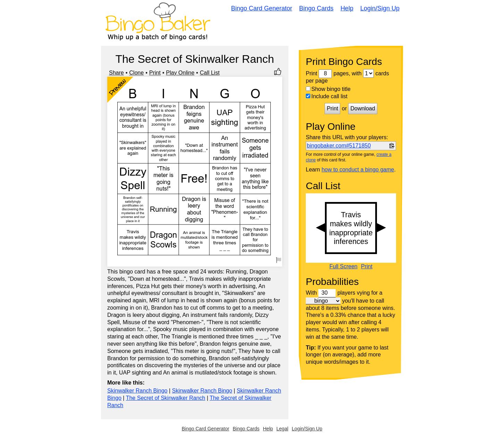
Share (116, 73)
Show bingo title (328, 89)
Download (363, 108)
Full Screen (343, 267)
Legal (282, 429)
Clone (136, 73)
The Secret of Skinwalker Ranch (166, 398)
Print (155, 73)
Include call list (327, 96)
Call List (210, 73)
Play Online (180, 73)
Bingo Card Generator (262, 8)
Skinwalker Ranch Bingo (137, 391)
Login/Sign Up (380, 8)
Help (347, 8)
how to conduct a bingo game (358, 170)
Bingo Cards (316, 8)
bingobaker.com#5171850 (339, 146)
